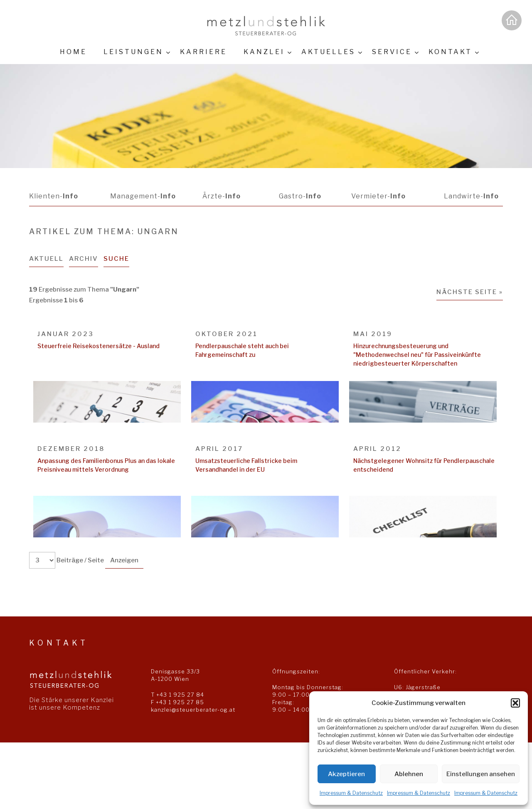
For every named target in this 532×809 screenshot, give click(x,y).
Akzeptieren (346, 774)
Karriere (203, 52)
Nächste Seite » (470, 292)
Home (73, 52)
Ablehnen (409, 774)
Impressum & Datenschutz (351, 793)
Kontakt (450, 52)
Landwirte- (471, 196)
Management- (143, 196)
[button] (515, 703)
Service (392, 52)
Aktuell (46, 259)
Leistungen (133, 52)
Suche (116, 259)
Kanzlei (264, 52)
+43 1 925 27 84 (180, 695)
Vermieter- (378, 196)
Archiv (84, 259)
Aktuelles (328, 52)
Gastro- (300, 196)
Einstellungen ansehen (481, 774)
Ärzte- (222, 196)
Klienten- (54, 196)
